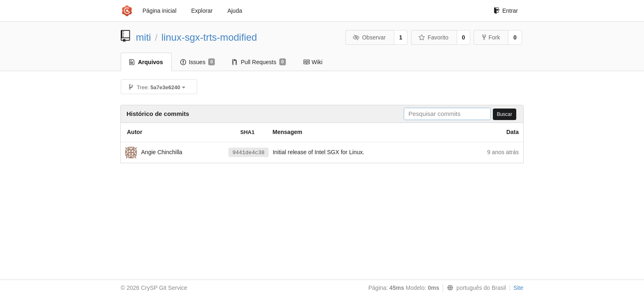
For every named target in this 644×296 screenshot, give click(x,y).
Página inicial (160, 11)
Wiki (313, 62)
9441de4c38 (248, 153)
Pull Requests (259, 62)
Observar (369, 37)
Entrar (506, 11)
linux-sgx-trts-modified (209, 37)
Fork (491, 37)
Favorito (434, 37)
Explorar (202, 11)
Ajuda (235, 11)
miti (144, 37)
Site (518, 288)
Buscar (505, 114)
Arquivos (146, 62)
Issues (198, 62)
